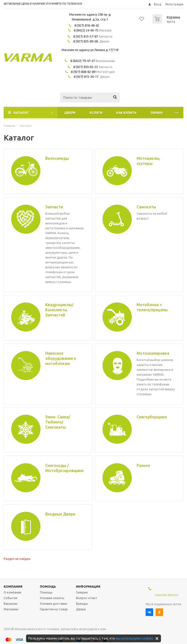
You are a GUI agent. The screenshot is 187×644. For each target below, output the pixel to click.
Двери (70, 112)
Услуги (96, 112)
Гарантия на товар (54, 609)
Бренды (82, 604)
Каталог (21, 112)
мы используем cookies (134, 638)
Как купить (126, 112)
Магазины (11, 609)
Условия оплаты (52, 598)
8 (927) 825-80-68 (86, 41)
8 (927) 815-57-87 (86, 36)
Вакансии (10, 604)
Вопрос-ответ (87, 598)
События (10, 598)
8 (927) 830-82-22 (86, 67)
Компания (13, 586)
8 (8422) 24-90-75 (86, 30)
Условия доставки (54, 604)
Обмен (156, 112)
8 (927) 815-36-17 (86, 77)
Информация (88, 586)
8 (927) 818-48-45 (87, 25)
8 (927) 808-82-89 (83, 72)
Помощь (48, 586)
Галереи (82, 592)
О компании (12, 592)
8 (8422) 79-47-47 (83, 61)
